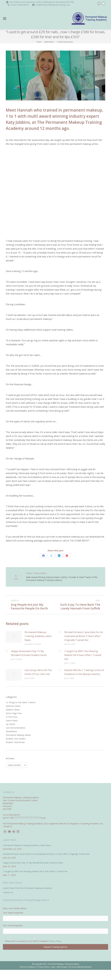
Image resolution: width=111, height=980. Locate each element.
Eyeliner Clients (13, 710)
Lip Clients (11, 724)
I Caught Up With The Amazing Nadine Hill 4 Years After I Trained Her (83, 655)
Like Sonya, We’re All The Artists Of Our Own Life (38, 672)
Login (53, 967)
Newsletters (11, 731)
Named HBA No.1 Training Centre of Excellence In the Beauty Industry (84, 672)
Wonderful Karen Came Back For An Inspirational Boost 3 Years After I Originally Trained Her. (84, 636)
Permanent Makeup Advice (18, 735)
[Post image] (14, 637)
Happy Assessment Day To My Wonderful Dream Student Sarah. (29, 653)
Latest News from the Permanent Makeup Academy (27, 888)
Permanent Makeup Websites (80, 967)
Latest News (12, 721)
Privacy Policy (55, 941)
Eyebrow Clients (13, 706)
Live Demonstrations (16, 728)
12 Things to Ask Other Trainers (21, 702)
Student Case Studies (16, 739)
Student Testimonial (15, 742)
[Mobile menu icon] (5, 19)
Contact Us (8, 892)
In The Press (12, 717)
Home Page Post (14, 713)
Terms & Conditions (28, 967)
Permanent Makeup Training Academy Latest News (38, 636)
